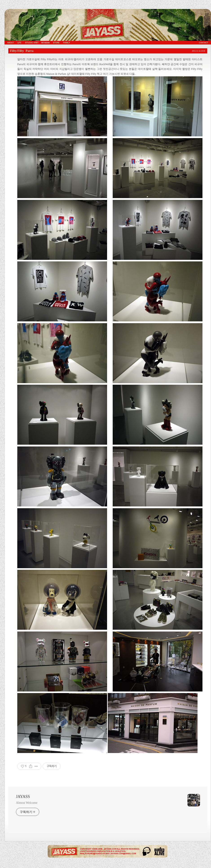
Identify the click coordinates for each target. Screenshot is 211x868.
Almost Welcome (27, 803)
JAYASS (23, 797)
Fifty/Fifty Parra (22, 51)
